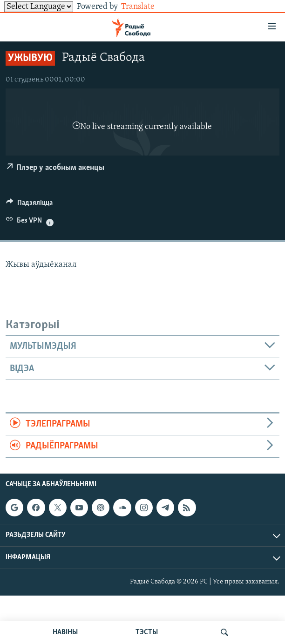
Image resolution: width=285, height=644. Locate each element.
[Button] (29, 205)
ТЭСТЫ (147, 632)
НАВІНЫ (65, 632)
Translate (145, 7)
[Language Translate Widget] (39, 7)
